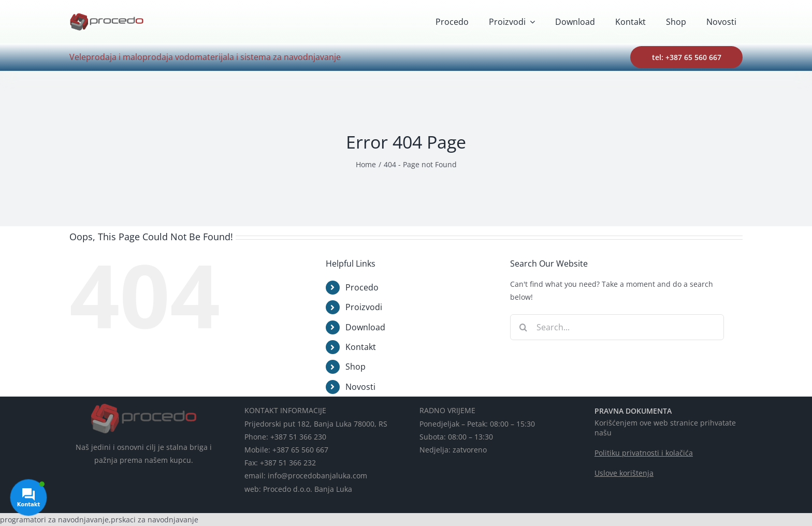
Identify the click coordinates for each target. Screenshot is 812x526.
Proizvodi (364, 307)
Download (365, 327)
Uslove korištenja (624, 473)
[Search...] (617, 327)
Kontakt (361, 347)
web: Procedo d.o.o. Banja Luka (298, 489)
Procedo (362, 287)
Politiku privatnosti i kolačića (644, 453)
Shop (356, 367)
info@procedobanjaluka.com (317, 476)
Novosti (360, 387)
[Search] (523, 327)
